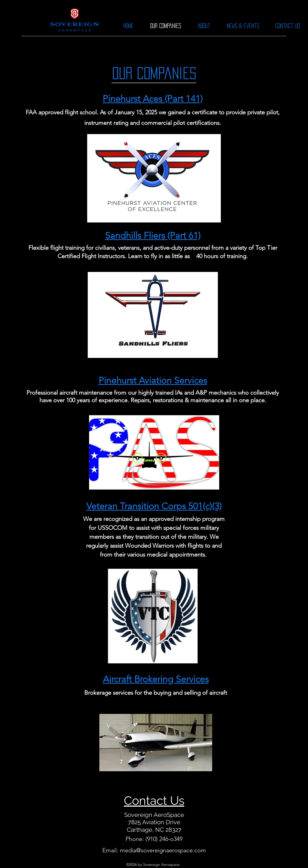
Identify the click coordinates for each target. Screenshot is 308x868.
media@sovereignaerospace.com (163, 850)
